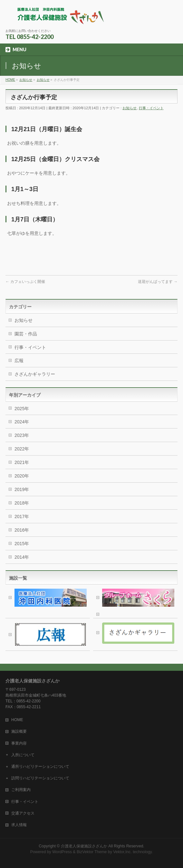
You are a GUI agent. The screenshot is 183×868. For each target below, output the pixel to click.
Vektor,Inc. (122, 852)
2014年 (22, 557)
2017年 (22, 516)
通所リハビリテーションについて (40, 767)
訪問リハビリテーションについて (40, 778)
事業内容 (19, 743)
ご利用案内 (21, 790)
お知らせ (130, 108)
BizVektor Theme (92, 852)
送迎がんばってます (158, 282)
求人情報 (19, 825)
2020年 (22, 476)
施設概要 (19, 731)
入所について (23, 755)
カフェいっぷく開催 (25, 282)
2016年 (22, 530)
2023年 (22, 435)
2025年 (22, 409)
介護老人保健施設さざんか (84, 846)
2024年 (22, 422)
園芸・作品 (26, 334)
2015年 (22, 544)
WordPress (62, 852)
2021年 (22, 462)
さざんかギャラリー (35, 374)
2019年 (22, 489)
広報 (19, 361)
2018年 (22, 503)
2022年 (22, 449)
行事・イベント (151, 108)
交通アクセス (23, 813)
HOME (17, 720)
